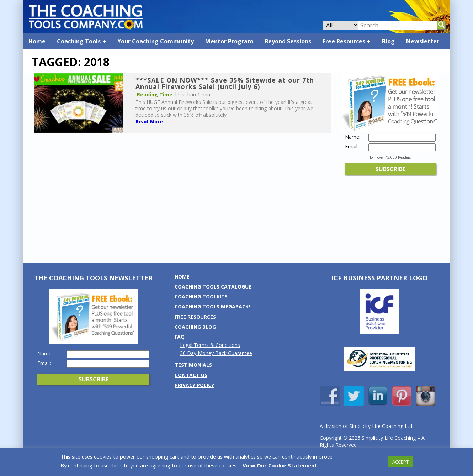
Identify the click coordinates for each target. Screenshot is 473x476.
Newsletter (423, 41)
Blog (388, 41)
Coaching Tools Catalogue (213, 287)
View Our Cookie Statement (280, 465)
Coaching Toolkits (201, 297)
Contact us (191, 375)
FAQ (180, 337)
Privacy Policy (194, 385)
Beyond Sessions (288, 41)
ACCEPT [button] (400, 462)
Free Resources (344, 41)
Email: (352, 147)
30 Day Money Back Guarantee (216, 353)
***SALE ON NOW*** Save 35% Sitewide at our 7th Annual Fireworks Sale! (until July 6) (225, 83)
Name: (353, 137)
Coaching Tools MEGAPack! (212, 306)
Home (37, 41)
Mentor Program (229, 41)
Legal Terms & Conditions (210, 345)
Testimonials (193, 365)
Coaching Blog (195, 327)
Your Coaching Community (156, 41)
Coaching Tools (79, 41)
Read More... (151, 121)
